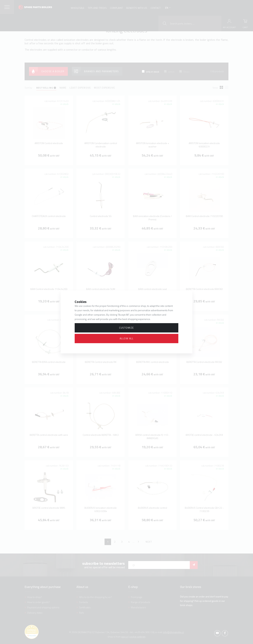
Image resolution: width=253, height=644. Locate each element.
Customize (126, 328)
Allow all (127, 338)
